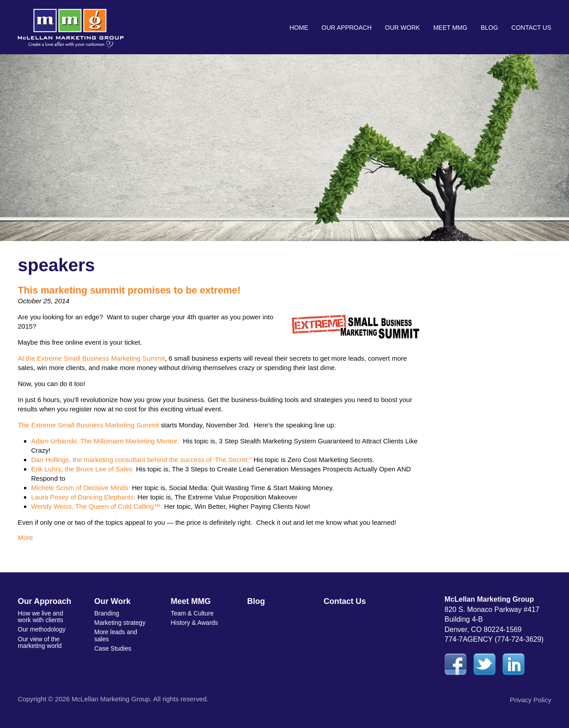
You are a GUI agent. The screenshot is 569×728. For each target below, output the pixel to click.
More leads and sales (116, 635)
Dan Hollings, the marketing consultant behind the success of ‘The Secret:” (141, 460)
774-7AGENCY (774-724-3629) (494, 639)
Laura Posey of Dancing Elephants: (83, 497)
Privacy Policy (531, 700)
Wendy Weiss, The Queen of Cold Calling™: (97, 506)
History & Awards (194, 623)
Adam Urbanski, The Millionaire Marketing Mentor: (105, 441)
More (25, 537)
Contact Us (531, 28)
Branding (107, 613)
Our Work (403, 28)
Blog (489, 28)
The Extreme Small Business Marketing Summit (88, 425)
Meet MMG (451, 28)
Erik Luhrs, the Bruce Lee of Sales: (83, 469)
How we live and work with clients (40, 617)
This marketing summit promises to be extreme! (129, 290)
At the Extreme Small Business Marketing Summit (91, 358)
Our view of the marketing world (40, 642)
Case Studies (113, 648)
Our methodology (42, 629)
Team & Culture (192, 613)
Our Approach (347, 28)
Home (299, 28)
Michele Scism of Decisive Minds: (81, 488)
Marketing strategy (120, 623)
